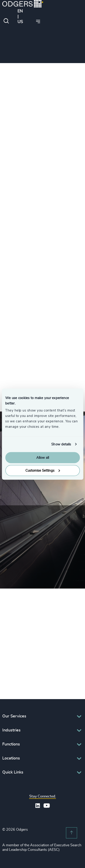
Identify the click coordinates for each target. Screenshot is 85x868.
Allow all (43, 458)
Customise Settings (43, 470)
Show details (61, 444)
